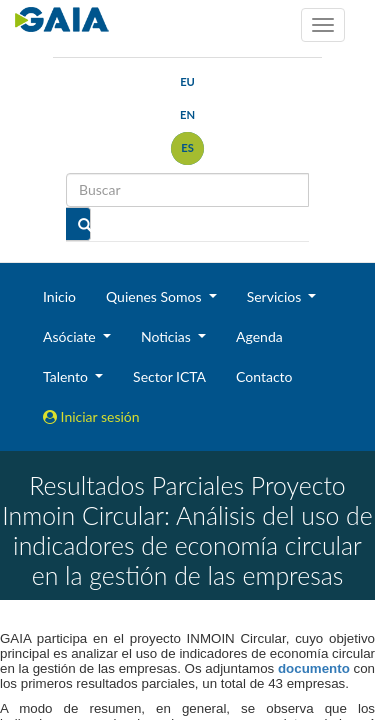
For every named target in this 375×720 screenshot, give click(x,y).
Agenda (259, 336)
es (187, 147)
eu (187, 81)
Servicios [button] (276, 296)
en (187, 114)
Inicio (59, 296)
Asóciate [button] (71, 336)
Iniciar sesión (91, 416)
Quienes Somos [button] (155, 296)
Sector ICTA (169, 376)
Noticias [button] (168, 336)
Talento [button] (67, 376)
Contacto (264, 376)
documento (314, 668)
